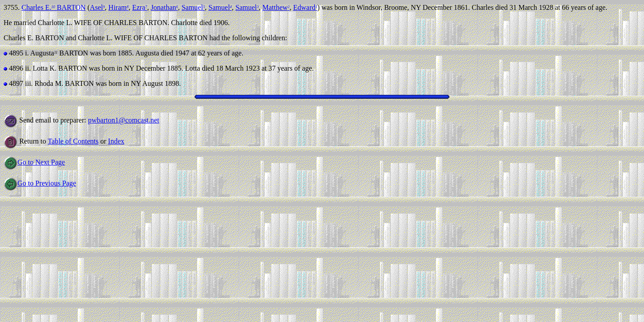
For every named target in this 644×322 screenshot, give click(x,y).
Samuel (193, 7)
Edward (305, 7)
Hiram (118, 7)
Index (116, 141)
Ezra (139, 7)
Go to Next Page (34, 162)
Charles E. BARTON (54, 7)
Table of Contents (73, 141)
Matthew (276, 7)
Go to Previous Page (40, 183)
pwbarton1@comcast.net (124, 120)
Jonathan (164, 7)
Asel (97, 7)
